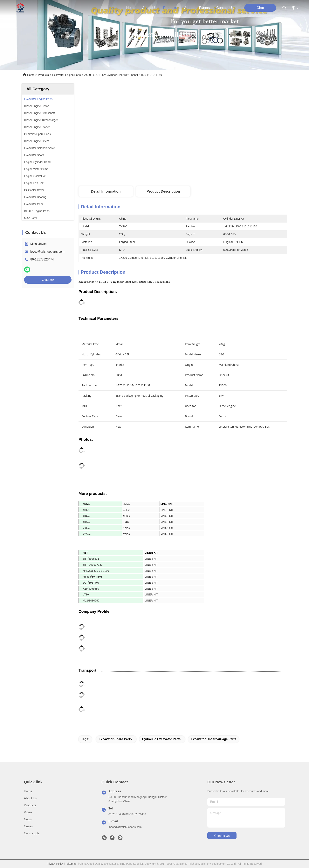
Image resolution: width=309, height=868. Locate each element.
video (188, 8)
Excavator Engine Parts (66, 75)
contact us (225, 8)
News (28, 819)
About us (30, 798)
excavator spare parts (115, 739)
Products (43, 75)
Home (131, 8)
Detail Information (106, 191)
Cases (28, 826)
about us (149, 8)
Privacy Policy (55, 864)
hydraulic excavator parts (161, 739)
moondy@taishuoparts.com (125, 827)
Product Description (163, 191)
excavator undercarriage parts (214, 739)
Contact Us (32, 833)
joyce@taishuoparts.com (47, 252)
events (204, 8)
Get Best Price (219, 169)
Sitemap (71, 864)
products (170, 8)
